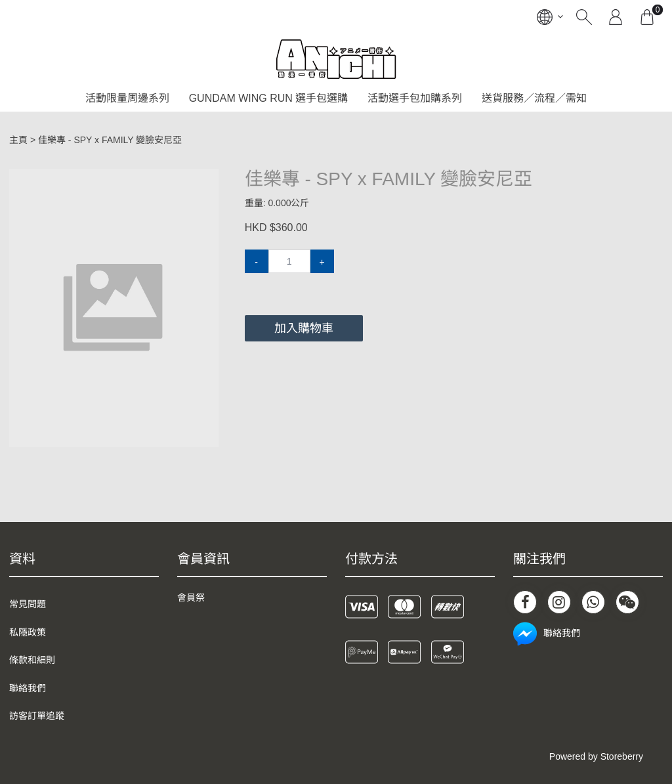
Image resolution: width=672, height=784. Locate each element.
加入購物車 (304, 328)
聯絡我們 (28, 688)
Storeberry (622, 756)
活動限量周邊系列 (127, 98)
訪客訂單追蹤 (37, 716)
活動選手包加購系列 (415, 98)
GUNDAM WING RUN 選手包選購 (269, 98)
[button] (207, 180)
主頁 (18, 140)
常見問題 (28, 604)
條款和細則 (32, 660)
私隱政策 (28, 632)
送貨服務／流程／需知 (534, 98)
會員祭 (191, 598)
